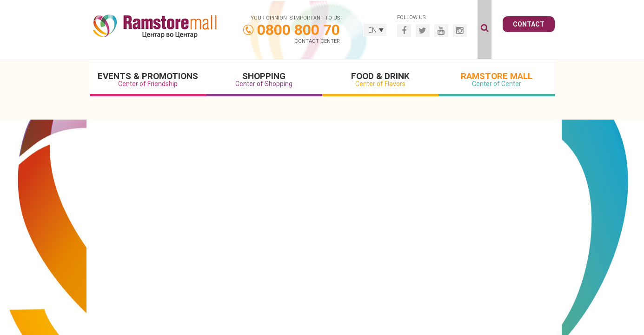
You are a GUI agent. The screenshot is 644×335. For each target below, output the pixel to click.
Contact (529, 24)
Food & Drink (380, 79)
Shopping (264, 79)
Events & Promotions (148, 79)
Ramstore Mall (497, 79)
